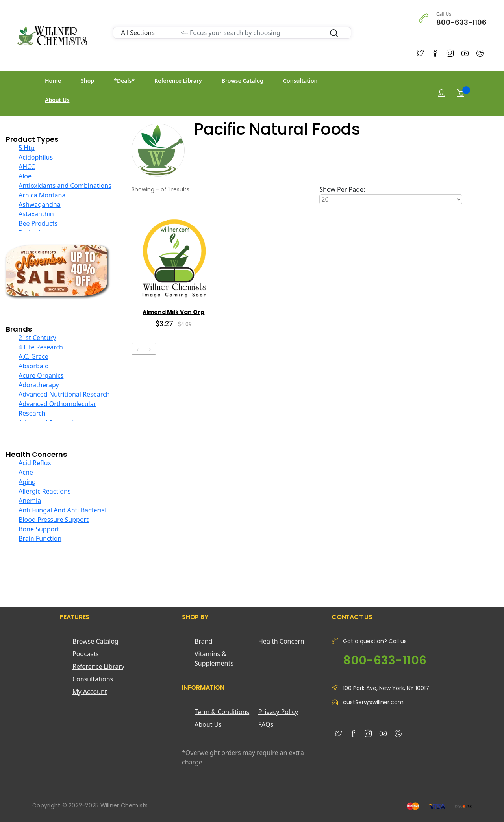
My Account (90, 692)
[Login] (441, 93)
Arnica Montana (42, 195)
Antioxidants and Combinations (65, 186)
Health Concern (281, 641)
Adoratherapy (39, 385)
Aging (27, 482)
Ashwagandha (40, 204)
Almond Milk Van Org (173, 312)
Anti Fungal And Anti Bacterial (62, 510)
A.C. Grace (33, 356)
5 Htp (27, 148)
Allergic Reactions (45, 491)
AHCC (27, 167)
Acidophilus (36, 157)
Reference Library (178, 81)
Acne (26, 472)
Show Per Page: (342, 189)
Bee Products (38, 223)
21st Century (37, 338)
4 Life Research (41, 347)
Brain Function (40, 538)
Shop (87, 81)
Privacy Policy (278, 712)
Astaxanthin (36, 214)
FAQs (266, 724)
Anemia (30, 501)
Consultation (300, 81)
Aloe (25, 176)
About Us (57, 100)
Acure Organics (41, 375)
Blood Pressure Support (54, 520)
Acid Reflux (35, 463)
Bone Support (39, 529)
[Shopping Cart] (460, 93)
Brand (203, 641)
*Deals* (124, 81)
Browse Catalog (243, 81)
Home (53, 81)
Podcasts (86, 654)
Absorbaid (34, 366)
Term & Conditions (222, 712)
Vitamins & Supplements (214, 659)
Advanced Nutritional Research (64, 394)
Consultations (93, 679)
